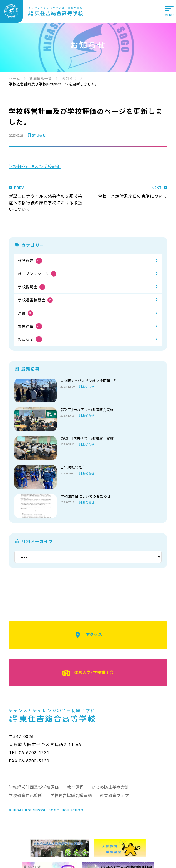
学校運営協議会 (36, 300)
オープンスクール (37, 274)
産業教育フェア (115, 796)
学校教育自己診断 (26, 796)
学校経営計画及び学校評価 (35, 166)
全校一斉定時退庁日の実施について (130, 192)
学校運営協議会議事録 (71, 796)
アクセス (88, 635)
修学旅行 (30, 261)
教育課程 (75, 787)
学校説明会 (32, 287)
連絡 (26, 313)
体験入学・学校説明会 (88, 673)
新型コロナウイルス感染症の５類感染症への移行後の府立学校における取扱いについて (46, 199)
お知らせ (37, 135)
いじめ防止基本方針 (110, 787)
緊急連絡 (30, 326)
